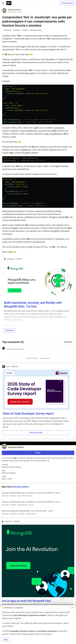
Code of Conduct (32, 358)
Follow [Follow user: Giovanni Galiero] (38, 453)
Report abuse (45, 358)
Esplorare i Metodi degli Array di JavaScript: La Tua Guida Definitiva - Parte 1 (38, 503)
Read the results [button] (36, 433)
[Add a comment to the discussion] (40, 351)
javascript (7, 30)
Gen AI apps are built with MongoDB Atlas (26, 601)
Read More (9, 330)
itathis (25, 30)
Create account (67, 3)
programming (36, 30)
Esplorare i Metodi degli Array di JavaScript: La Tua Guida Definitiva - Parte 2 (38, 494)
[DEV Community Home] (9, 3)
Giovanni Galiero (14, 10)
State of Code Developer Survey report (28, 414)
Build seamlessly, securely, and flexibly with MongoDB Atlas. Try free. (33, 305)
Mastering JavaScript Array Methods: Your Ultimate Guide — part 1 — (38, 512)
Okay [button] (6, 640)
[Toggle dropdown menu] (71, 259)
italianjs (17, 30)
